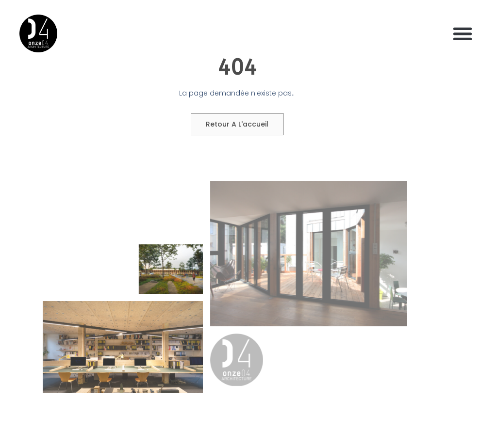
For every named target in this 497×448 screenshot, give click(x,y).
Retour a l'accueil (237, 124)
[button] (462, 34)
